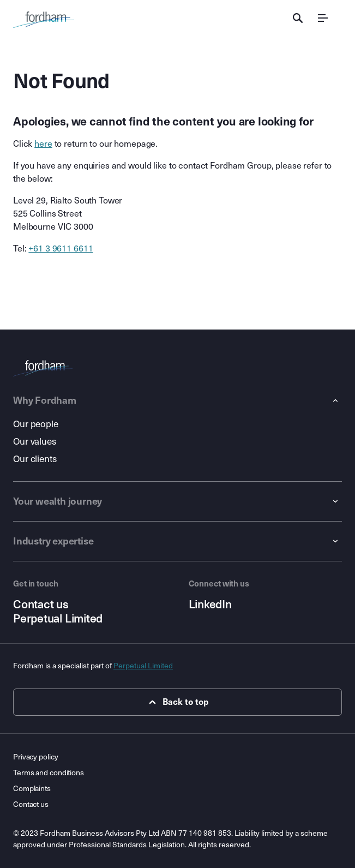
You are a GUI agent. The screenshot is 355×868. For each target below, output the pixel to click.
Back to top (177, 702)
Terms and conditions (49, 773)
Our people (36, 424)
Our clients (35, 459)
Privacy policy (36, 757)
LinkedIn (210, 604)
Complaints (32, 789)
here (43, 144)
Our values (35, 442)
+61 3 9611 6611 (61, 249)
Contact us (41, 604)
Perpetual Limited (58, 619)
